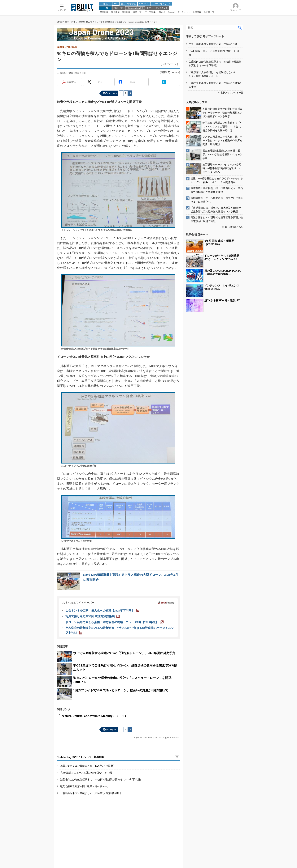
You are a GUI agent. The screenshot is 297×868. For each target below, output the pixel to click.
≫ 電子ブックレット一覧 (230, 93)
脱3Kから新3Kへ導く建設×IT (222, 301)
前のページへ (110, 93)
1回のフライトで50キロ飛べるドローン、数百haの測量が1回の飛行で (121, 690)
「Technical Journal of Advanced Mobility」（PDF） (92, 716)
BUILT (60, 22)
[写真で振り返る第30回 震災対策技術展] (93, 616)
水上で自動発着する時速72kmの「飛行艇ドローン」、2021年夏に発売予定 (124, 653)
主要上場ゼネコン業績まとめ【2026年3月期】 (214, 44)
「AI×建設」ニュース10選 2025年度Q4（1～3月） (87, 773)
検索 (240, 28)
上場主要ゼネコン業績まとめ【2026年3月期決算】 (88, 766)
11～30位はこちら (234, 227)
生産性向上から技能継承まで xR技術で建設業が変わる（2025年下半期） (101, 779)
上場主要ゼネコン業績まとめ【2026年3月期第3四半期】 (91, 793)
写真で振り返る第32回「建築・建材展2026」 (85, 786)
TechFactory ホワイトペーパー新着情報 (81, 757)
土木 (67, 22)
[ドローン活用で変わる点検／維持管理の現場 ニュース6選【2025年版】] (115, 622)
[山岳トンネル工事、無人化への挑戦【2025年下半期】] (102, 611)
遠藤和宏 (165, 72)
